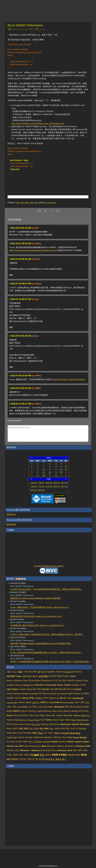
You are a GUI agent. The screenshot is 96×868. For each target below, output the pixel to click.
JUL (41, 486)
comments (51, 203)
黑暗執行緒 (11, 514)
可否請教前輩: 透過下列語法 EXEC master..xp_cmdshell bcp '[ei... (37, 625)
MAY (64, 483)
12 (66, 466)
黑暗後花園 (11, 524)
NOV (34, 490)
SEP (57, 486)
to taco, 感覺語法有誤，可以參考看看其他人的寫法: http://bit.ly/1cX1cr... (40, 607)
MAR (49, 483)
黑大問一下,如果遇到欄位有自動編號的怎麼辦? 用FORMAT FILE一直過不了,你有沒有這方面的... (50, 662)
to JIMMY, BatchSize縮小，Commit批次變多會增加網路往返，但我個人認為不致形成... (46, 589)
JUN (34, 486)
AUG (49, 486)
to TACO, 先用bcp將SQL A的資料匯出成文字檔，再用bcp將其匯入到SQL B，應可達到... (47, 634)
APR (57, 483)
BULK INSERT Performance (25, 25)
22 (44, 472)
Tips (18, 203)
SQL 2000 (34, 203)
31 (56, 475)
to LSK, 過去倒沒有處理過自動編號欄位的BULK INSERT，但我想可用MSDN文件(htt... (46, 653)
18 (61, 469)
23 (50, 472)
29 (44, 475)
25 (61, 472)
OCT (64, 486)
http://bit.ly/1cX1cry (60, 379)
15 (44, 469)
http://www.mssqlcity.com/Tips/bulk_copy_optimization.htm (38, 123)
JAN (34, 483)
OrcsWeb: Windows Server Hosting (49, 566)
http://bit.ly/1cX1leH (77, 379)
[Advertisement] (37, 181)
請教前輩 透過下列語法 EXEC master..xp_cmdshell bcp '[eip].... (36, 616)
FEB (41, 483)
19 (66, 469)
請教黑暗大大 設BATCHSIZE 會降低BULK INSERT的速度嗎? (36, 598)
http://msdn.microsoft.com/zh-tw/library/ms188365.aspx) (33, 250)
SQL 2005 (25, 203)
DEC (41, 490)
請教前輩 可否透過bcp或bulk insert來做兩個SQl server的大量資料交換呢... (41, 643)
